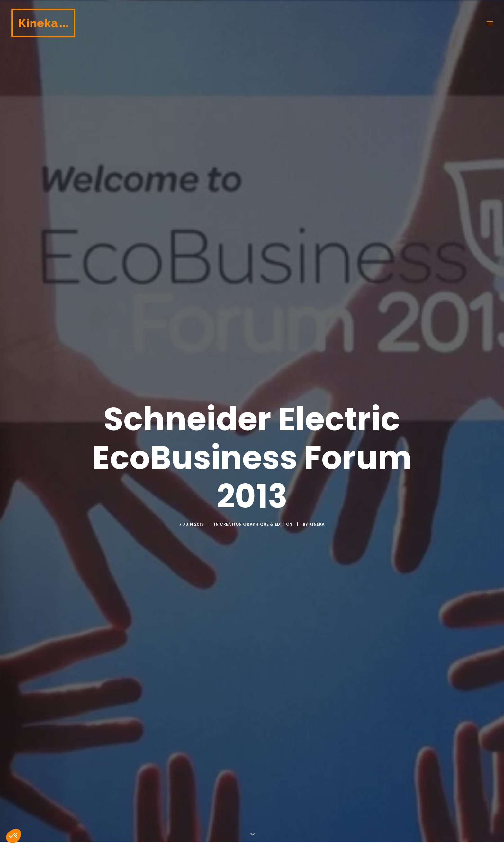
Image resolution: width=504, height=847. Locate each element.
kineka (317, 461)
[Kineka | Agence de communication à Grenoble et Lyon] (43, 23)
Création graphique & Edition (256, 461)
